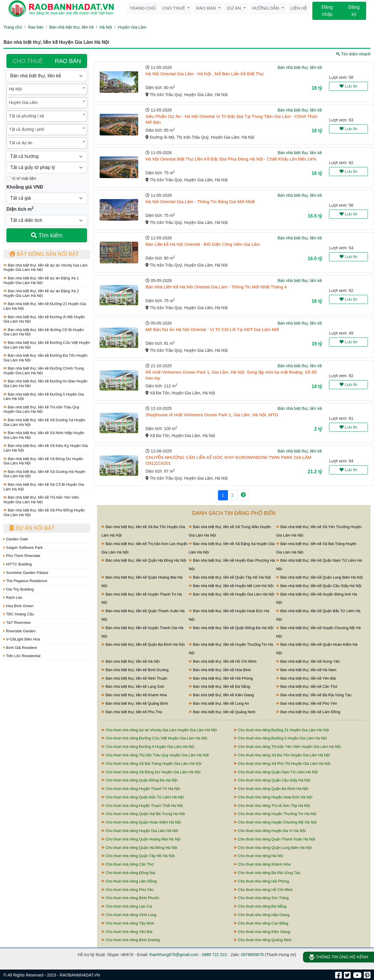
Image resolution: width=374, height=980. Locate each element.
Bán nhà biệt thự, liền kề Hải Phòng (221, 678)
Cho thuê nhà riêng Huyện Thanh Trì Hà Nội (141, 789)
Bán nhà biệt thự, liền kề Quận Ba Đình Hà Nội (143, 644)
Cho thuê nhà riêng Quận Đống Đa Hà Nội (139, 780)
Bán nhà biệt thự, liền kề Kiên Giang (221, 695)
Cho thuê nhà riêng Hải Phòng (261, 881)
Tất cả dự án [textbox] (21, 143)
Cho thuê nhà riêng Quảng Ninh (263, 940)
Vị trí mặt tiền (21, 178)
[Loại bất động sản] (47, 76)
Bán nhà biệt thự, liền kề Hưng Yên (308, 661)
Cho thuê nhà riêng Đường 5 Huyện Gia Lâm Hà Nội (280, 738)
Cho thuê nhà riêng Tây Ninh (128, 923)
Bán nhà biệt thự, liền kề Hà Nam (306, 670)
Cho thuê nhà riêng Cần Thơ (128, 864)
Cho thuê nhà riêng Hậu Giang (262, 915)
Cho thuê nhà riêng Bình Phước (130, 898)
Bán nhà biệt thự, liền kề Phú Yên (307, 703)
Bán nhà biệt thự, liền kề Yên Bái (306, 678)
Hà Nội (106, 27)
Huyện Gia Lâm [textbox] (23, 102)
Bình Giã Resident (20, 648)
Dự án (235, 8)
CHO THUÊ (28, 61)
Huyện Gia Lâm (132, 27)
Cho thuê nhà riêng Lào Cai (127, 906)
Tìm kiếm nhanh (353, 54)
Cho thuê (174, 8)
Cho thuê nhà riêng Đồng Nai (128, 873)
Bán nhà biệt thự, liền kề (71, 27)
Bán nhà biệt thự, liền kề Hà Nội (130, 661)
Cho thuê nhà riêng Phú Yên (127, 890)
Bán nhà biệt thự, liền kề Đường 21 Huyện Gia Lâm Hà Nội (45, 306)
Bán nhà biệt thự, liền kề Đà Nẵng (219, 686)
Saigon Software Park (23, 548)
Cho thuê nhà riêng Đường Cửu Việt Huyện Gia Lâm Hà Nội (154, 738)
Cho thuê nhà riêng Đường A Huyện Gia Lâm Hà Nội (148, 747)
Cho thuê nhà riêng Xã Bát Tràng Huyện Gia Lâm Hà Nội (151, 764)
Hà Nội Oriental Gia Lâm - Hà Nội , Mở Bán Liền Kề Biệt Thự (205, 74)
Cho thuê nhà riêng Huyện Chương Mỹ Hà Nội (275, 822)
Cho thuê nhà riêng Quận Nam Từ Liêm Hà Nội (276, 772)
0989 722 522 (214, 955)
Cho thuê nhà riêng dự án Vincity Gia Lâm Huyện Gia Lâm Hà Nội (159, 730)
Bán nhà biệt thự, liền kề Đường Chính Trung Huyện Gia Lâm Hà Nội (44, 371)
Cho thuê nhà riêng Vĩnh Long (129, 915)
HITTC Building (18, 564)
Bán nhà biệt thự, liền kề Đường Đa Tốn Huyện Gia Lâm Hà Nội (45, 358)
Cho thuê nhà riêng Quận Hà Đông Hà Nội (139, 848)
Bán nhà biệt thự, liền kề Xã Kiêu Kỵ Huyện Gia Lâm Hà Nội (46, 448)
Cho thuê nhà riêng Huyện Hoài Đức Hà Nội (273, 797)
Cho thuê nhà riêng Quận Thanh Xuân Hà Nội (275, 839)
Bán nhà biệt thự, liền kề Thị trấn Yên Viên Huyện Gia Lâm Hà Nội (41, 500)
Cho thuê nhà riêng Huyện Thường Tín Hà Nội (275, 814)
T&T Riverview (17, 623)
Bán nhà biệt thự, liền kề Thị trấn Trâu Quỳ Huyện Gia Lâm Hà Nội (41, 409)
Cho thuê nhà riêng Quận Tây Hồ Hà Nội (138, 856)
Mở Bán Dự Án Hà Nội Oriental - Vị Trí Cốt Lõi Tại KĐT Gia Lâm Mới (212, 329)
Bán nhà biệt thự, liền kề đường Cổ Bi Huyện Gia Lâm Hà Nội (44, 332)
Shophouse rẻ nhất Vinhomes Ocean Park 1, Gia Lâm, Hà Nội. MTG (212, 415)
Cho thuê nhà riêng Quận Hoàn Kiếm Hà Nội (141, 822)
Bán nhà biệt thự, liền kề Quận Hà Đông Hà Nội (144, 560)
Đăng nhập (327, 11)
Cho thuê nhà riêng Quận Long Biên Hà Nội (273, 848)
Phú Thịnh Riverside (22, 556)
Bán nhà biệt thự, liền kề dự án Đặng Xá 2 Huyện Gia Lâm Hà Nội (41, 293)
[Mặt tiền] (8, 179)
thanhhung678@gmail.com (174, 955)
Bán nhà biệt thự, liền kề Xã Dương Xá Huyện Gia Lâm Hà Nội (44, 422)
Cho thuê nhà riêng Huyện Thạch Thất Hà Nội (142, 806)
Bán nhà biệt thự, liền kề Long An (219, 703)
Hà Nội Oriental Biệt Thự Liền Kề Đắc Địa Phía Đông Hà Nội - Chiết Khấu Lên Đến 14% (231, 159)
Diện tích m (20, 209)
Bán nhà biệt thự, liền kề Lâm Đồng (308, 712)
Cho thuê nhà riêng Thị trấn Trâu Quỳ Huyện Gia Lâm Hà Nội (155, 755)
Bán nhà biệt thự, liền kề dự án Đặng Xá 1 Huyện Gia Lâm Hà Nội (41, 280)
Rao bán (207, 8)
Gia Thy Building (19, 589)
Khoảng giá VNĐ (25, 187)
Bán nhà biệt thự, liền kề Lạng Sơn (133, 686)
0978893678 (252, 955)
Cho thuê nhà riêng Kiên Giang (262, 932)
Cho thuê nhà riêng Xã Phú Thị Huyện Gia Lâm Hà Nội (282, 764)
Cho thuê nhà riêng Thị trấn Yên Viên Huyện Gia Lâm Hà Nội (287, 747)
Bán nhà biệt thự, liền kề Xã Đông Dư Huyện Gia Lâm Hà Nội (43, 461)
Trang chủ (143, 8)
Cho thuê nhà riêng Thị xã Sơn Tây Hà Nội (272, 806)
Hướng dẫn (266, 8)
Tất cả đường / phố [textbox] (27, 129)
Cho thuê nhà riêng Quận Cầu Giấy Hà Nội (272, 780)
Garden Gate (16, 539)
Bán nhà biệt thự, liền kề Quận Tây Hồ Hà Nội (230, 577)
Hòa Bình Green (19, 606)
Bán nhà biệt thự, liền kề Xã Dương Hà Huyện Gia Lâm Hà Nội (44, 474)
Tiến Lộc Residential (22, 656)
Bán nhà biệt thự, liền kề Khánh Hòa (134, 695)
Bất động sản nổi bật (44, 254)
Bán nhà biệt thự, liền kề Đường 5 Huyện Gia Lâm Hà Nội (44, 397)
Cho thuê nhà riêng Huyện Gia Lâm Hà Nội (140, 831)
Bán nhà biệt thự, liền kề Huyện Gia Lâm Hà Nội (232, 594)
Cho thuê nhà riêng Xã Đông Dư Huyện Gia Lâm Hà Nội (151, 772)
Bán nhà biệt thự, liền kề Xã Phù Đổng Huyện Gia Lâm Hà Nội (44, 512)
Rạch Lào (13, 597)
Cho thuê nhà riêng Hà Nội (258, 856)
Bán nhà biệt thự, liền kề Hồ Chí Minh (223, 661)
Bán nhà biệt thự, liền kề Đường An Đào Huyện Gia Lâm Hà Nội (45, 383)
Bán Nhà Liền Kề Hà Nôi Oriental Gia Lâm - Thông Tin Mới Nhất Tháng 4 (216, 287)
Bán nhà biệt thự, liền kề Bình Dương (135, 670)
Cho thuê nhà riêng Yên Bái (127, 932)
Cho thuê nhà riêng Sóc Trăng (261, 898)
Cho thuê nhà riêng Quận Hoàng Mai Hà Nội (141, 839)
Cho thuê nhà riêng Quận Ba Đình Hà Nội (271, 789)
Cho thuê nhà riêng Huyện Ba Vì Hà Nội (270, 831)
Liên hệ (299, 8)
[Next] (243, 495)
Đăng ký (354, 11)
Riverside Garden (20, 631)
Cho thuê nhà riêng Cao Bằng (261, 923)
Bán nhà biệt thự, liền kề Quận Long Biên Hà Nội (320, 577)
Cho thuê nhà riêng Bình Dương (131, 940)
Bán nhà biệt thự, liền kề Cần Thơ (307, 686)
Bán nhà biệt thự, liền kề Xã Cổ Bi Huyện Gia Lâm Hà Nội (44, 487)
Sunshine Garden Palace (26, 573)
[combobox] (47, 89)
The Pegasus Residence (25, 581)
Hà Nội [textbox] (15, 89)
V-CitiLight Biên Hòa (22, 639)
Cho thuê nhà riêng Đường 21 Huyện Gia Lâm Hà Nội (281, 730)
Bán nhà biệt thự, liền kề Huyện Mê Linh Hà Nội (231, 586)
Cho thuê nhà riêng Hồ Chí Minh (263, 890)
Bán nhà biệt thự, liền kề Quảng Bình (135, 703)
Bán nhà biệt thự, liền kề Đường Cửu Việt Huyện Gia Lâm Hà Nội (47, 345)
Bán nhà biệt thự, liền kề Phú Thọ (132, 712)
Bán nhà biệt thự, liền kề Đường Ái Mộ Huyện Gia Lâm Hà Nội (44, 319)
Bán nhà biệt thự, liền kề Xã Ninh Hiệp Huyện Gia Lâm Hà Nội (44, 435)
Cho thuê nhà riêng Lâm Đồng (129, 881)
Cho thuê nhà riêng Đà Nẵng (260, 906)
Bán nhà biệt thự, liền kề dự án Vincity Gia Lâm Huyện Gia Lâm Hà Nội (46, 268)
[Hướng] (47, 156)
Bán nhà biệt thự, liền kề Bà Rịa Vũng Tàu (314, 695)
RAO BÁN (68, 61)
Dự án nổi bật (32, 528)
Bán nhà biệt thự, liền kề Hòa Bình (220, 670)
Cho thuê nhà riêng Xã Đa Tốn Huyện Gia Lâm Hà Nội (282, 755)
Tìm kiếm (47, 235)
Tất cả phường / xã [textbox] (26, 116)
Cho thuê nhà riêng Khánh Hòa (262, 864)
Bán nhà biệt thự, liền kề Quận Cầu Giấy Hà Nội (319, 586)
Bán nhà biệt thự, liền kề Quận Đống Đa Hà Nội (231, 628)
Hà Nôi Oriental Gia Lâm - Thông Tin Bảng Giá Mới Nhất (200, 202)
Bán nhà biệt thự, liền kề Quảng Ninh (222, 712)
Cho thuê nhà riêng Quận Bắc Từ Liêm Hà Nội (143, 797)
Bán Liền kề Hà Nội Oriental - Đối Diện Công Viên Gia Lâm (203, 244)
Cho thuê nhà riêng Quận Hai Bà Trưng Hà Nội (143, 814)
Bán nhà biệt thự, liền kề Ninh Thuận (134, 678)
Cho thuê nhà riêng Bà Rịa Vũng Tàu (267, 873)
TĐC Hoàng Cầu (19, 614)
